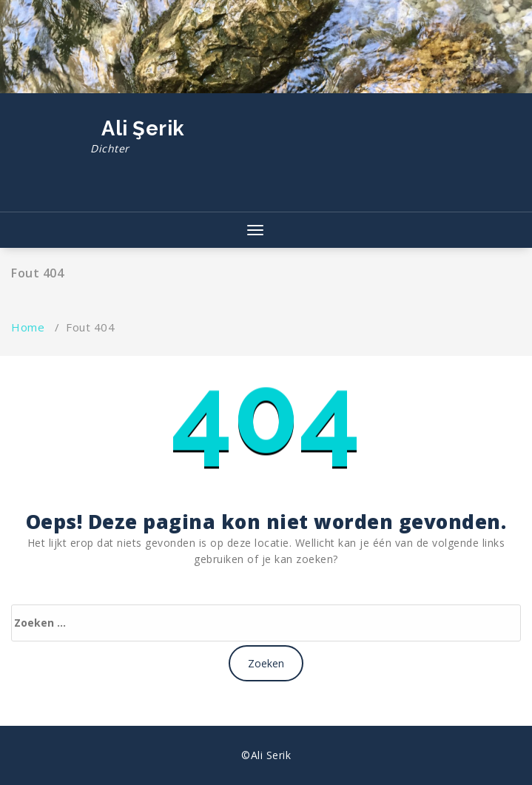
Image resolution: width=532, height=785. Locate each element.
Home (28, 327)
